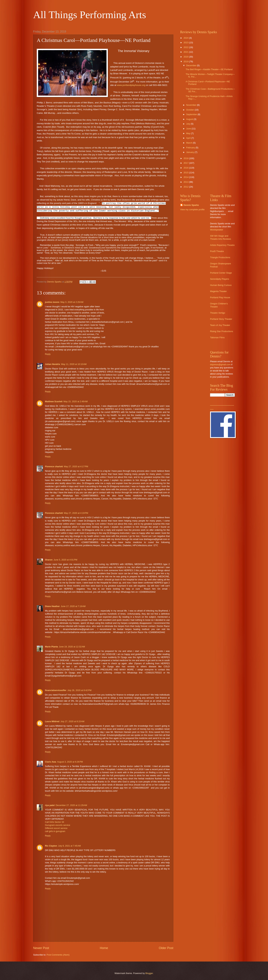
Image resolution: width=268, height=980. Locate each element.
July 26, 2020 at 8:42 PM (79, 690)
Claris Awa (51, 762)
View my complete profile (192, 209)
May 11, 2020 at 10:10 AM (74, 364)
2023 (186, 43)
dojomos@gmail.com (220, 365)
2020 (186, 57)
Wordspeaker (217, 230)
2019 (186, 62)
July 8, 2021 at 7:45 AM (69, 846)
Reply (48, 354)
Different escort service (56, 828)
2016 (186, 168)
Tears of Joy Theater (220, 325)
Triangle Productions (220, 257)
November (192, 105)
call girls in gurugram (55, 831)
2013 (186, 182)
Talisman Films (217, 337)
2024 (186, 38)
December (192, 65)
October (190, 110)
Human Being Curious (221, 285)
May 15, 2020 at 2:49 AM (75, 401)
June (189, 129)
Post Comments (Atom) (58, 955)
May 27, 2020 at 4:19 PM (76, 513)
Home (104, 948)
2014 (186, 177)
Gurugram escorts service (58, 825)
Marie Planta (51, 647)
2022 (186, 47)
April (189, 138)
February (191, 148)
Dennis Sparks (191, 205)
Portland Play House (220, 297)
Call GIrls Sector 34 (55, 822)
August (190, 119)
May (189, 133)
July (188, 124)
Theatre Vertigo (218, 313)
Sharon (49, 560)
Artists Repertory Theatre (222, 245)
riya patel (50, 805)
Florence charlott (54, 466)
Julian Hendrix (53, 364)
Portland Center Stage (221, 273)
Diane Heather (52, 606)
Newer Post (41, 948)
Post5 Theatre (217, 251)
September (192, 114)
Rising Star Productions (222, 331)
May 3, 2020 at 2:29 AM (72, 302)
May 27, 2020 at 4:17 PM (76, 466)
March (189, 143)
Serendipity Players (220, 279)
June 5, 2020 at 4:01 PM (65, 560)
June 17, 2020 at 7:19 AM (73, 606)
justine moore (52, 302)
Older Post (166, 948)
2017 (186, 163)
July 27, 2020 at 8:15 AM (72, 721)
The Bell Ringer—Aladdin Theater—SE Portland (209, 69)
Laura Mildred (52, 721)
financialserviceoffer (56, 690)
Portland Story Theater (221, 319)
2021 (186, 52)
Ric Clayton (51, 846)
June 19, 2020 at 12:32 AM (72, 647)
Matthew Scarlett (54, 401)
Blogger (149, 973)
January (190, 152)
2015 (186, 173)
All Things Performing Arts (90, 15)
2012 (186, 187)
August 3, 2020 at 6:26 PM (70, 762)
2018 (186, 158)
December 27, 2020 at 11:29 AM (71, 805)
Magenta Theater (218, 291)
